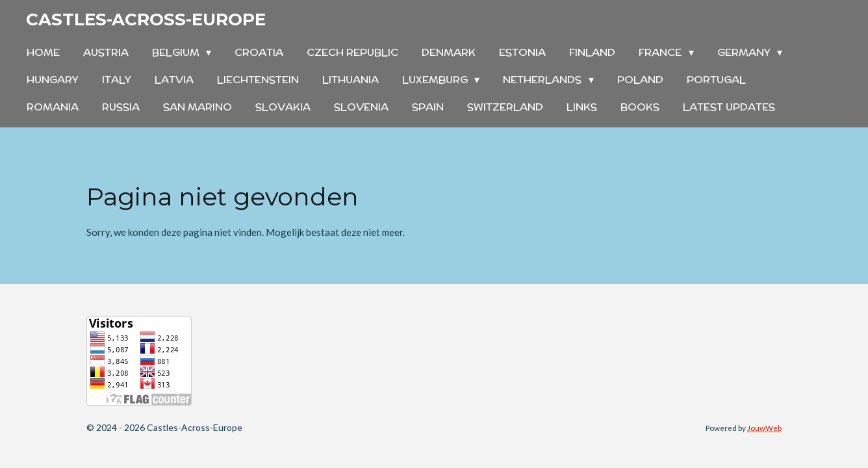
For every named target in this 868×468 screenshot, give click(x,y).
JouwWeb (764, 428)
